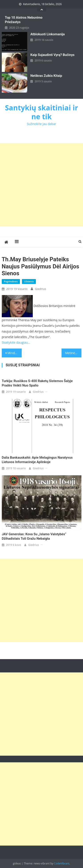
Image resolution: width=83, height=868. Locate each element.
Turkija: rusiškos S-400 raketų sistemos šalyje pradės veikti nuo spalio (37, 383)
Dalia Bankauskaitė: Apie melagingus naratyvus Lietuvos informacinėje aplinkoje (37, 460)
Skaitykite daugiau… (16, 342)
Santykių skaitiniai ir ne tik (41, 112)
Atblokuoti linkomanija (47, 34)
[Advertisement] (41, 185)
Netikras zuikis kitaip (46, 76)
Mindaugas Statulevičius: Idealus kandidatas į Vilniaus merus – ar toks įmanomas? (15, 353)
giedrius (41, 289)
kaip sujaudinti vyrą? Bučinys (52, 55)
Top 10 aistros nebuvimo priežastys (24, 20)
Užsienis (29, 281)
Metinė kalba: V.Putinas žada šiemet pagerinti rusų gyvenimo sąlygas (73, 353)
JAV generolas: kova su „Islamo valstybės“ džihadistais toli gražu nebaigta (34, 536)
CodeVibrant (62, 863)
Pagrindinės (11, 281)
